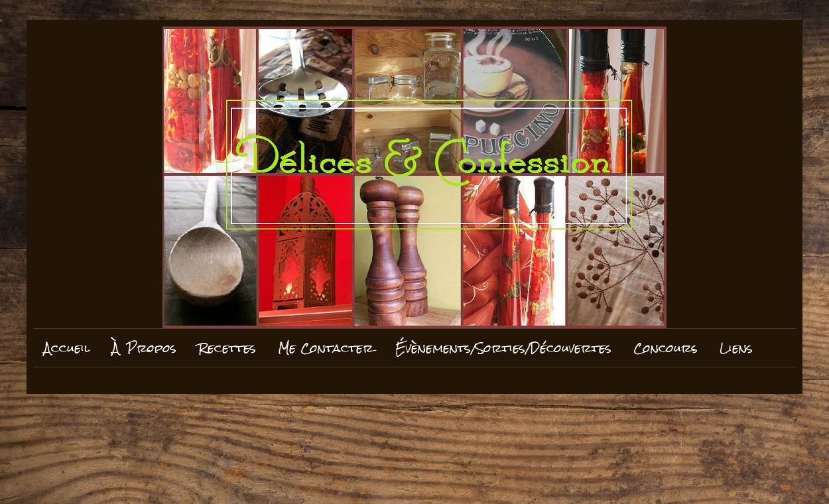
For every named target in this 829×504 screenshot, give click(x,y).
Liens (736, 348)
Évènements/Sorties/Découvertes (503, 348)
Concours (666, 348)
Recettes (227, 348)
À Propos (144, 348)
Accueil (67, 348)
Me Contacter (326, 348)
